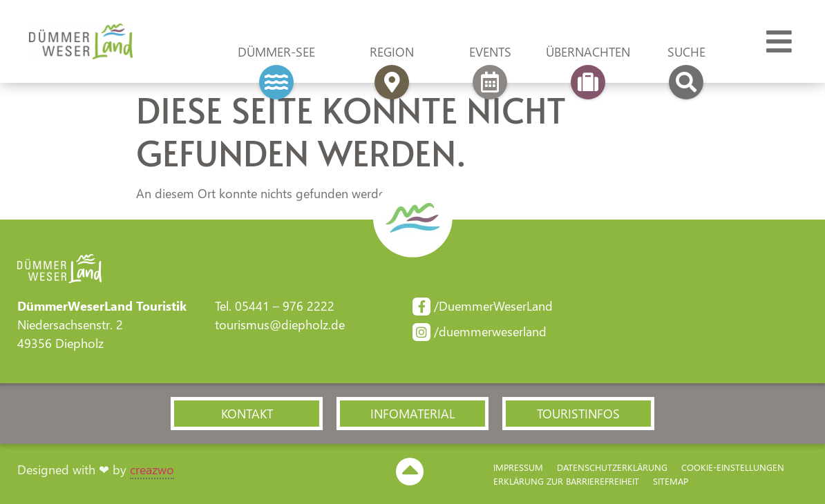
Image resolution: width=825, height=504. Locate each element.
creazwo (152, 469)
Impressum (518, 467)
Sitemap (671, 481)
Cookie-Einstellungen (733, 467)
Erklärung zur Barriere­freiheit (566, 481)
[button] (247, 414)
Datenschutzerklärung (612, 467)
